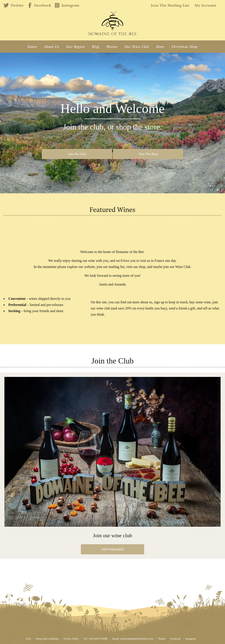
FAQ (28, 639)
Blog (95, 47)
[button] (77, 154)
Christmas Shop (184, 47)
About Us (52, 47)
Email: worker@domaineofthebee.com (133, 639)
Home (32, 47)
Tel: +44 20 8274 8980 (96, 639)
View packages (112, 549)
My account (205, 5)
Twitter (14, 5)
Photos (112, 47)
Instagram (67, 5)
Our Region (75, 47)
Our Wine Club (137, 47)
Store (160, 47)
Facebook (39, 5)
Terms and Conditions (47, 639)
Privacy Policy (71, 639)
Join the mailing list (170, 5)
